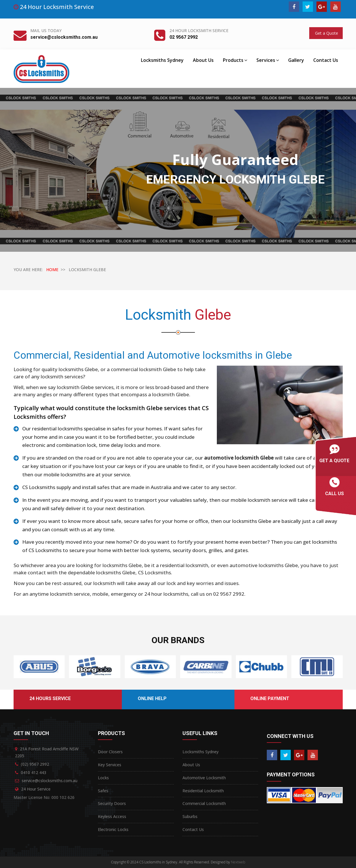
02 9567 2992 (184, 37)
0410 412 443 (33, 772)
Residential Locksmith (203, 791)
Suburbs (190, 816)
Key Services (110, 765)
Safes (103, 791)
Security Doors (112, 803)
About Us (203, 60)
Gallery (296, 60)
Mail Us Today (46, 30)
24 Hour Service (36, 789)
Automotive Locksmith (204, 778)
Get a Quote (326, 33)
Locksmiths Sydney (162, 60)
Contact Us (326, 60)
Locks (103, 778)
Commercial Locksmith (204, 803)
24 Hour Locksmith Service (199, 30)
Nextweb (238, 862)
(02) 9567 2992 (35, 764)
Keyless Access (112, 816)
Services (268, 60)
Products (235, 60)
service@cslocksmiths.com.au (64, 37)
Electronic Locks (113, 829)
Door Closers (110, 752)
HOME (52, 270)
